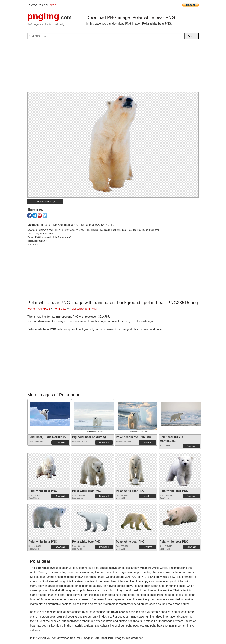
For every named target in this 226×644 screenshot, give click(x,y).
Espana (53, 4)
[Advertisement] (113, 67)
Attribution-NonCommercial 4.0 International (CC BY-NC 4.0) (77, 225)
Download (60, 442)
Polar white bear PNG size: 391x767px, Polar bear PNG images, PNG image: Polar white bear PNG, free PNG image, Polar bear (98, 230)
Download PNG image (45, 202)
